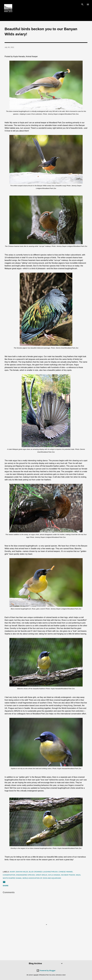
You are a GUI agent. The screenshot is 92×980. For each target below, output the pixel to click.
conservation (9, 875)
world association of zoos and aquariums (42, 878)
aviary (12, 872)
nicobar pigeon (68, 875)
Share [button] (6, 886)
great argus (42, 875)
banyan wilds (22, 872)
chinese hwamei (66, 872)
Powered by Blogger (46, 970)
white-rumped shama (12, 878)
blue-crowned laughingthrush (43, 872)
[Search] (82, 4)
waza (78, 875)
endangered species (25, 875)
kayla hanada (54, 875)
